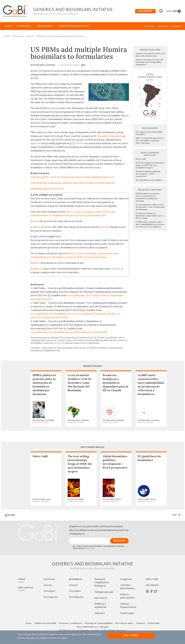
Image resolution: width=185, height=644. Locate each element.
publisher (58, 343)
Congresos (126, 579)
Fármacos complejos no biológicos (102, 583)
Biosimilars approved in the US (47, 189)
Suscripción (177, 27)
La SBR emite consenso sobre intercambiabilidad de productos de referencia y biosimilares (150, 225)
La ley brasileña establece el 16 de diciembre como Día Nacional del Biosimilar (150, 207)
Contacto (140, 624)
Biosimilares (46, 27)
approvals (36, 144)
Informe (116, 269)
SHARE (10, 516)
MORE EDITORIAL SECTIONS (76, 27)
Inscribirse (145, 11)
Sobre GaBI (149, 27)
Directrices (101, 598)
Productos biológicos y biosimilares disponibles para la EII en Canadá (150, 216)
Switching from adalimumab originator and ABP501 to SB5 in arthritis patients (73, 183)
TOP (176, 515)
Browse (35, 222)
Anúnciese (163, 27)
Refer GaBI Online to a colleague (93, 627)
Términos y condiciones (70, 624)
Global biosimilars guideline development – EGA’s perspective (148, 174)
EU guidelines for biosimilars (149, 180)
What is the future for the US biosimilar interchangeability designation (149, 62)
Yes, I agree (131, 635)
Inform (104, 228)
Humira (80, 144)
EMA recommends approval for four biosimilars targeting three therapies (150, 141)
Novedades (49, 591)
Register (36, 228)
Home (29, 624)
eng (169, 11)
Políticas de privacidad (45, 624)
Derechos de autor (124, 624)
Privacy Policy (89, 549)
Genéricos (25, 27)
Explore (36, 263)
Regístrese (37, 269)
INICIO (9, 27)
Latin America (29, 589)
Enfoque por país (104, 592)
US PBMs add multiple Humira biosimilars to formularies (60, 37)
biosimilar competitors (110, 136)
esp (175, 11)
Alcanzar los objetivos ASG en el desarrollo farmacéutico (150, 55)
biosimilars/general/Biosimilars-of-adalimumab (81, 333)
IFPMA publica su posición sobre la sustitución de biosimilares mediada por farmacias (148, 198)
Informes (100, 614)
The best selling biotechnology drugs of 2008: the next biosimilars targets (150, 166)
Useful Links (127, 614)
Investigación (51, 597)
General (30, 37)
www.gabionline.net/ (42, 333)
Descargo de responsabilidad (99, 624)
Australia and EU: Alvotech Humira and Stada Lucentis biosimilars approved (72, 177)
